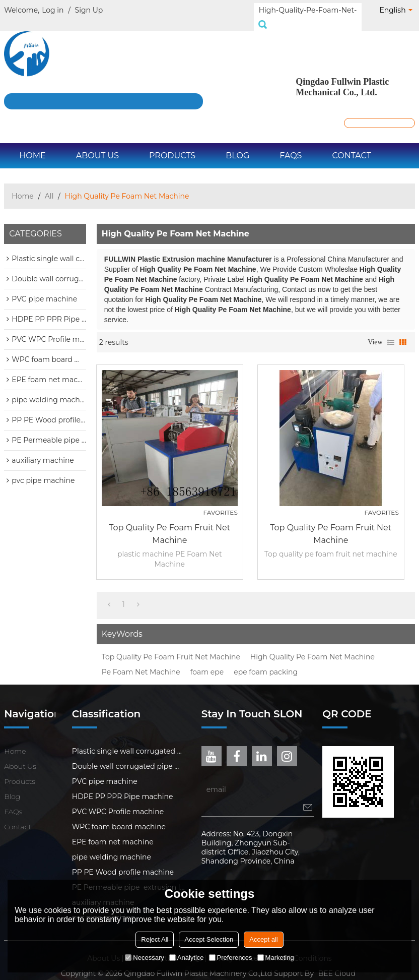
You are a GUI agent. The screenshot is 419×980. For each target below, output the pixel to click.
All (49, 185)
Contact (351, 144)
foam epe (207, 661)
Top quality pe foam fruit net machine (169, 523)
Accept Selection (209, 939)
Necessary (144, 958)
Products (172, 144)
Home (32, 144)
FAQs (291, 144)
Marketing (276, 958)
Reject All (155, 939)
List (391, 331)
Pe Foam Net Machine (141, 661)
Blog (237, 144)
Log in (53, 10)
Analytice (187, 958)
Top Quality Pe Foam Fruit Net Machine (171, 646)
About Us (97, 144)
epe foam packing (266, 661)
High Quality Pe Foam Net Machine (312, 646)
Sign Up (89, 10)
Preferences (231, 958)
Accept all (263, 939)
